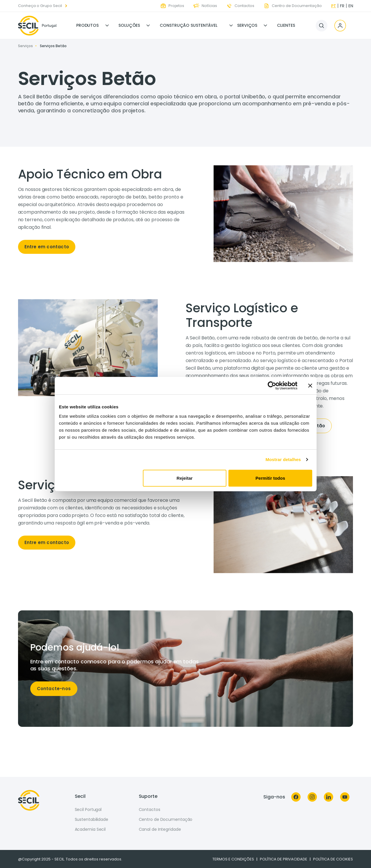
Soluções (129, 25)
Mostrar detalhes (283, 459)
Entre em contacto (47, 247)
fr (342, 6)
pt (334, 6)
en (351, 6)
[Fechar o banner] (310, 386)
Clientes (286, 25)
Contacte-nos (54, 689)
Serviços (247, 25)
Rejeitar (185, 478)
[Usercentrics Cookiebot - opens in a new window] (272, 386)
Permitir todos (270, 478)
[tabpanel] (102, 212)
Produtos (87, 25)
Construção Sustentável (189, 25)
